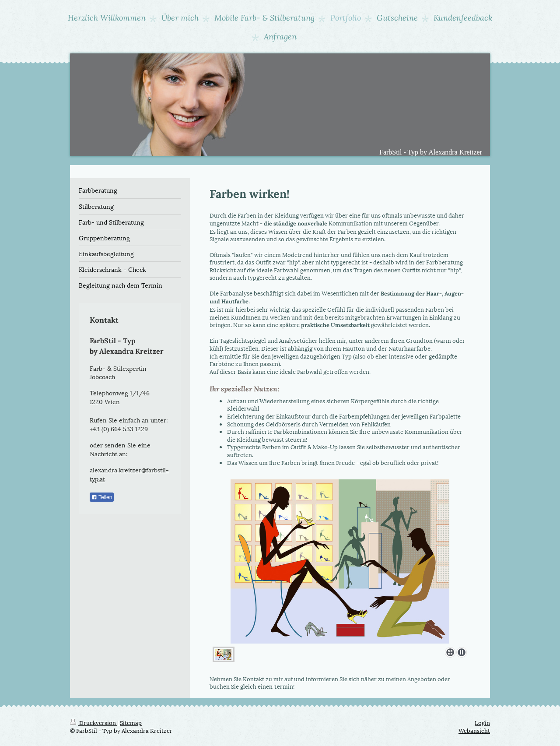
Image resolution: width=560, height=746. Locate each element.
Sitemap (131, 722)
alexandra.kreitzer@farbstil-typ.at (129, 474)
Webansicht (474, 730)
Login (482, 722)
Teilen (102, 497)
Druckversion (94, 722)
